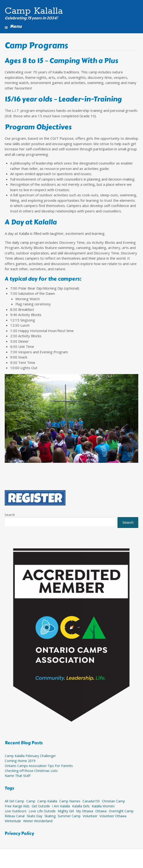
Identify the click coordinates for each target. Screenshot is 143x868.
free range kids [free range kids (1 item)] (17, 806)
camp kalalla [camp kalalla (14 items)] (47, 801)
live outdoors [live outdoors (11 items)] (16, 811)
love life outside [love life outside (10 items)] (42, 811)
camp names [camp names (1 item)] (70, 801)
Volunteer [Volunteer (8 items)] (90, 816)
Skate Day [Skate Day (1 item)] (35, 816)
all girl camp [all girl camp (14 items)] (14, 801)
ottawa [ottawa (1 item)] (101, 811)
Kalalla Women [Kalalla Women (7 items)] (103, 806)
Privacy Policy (19, 834)
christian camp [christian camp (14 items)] (113, 801)
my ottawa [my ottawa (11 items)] (85, 811)
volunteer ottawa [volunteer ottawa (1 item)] (113, 816)
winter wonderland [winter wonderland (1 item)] (38, 821)
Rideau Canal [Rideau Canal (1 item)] (15, 816)
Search (10, 515)
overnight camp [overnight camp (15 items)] (121, 811)
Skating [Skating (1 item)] (50, 816)
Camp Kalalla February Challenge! (30, 756)
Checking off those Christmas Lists (31, 771)
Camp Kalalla (34, 11)
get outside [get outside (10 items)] (41, 806)
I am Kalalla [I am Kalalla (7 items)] (61, 806)
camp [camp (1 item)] (31, 801)
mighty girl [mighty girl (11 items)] (66, 811)
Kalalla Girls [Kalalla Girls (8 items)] (81, 806)
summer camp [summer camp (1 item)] (69, 816)
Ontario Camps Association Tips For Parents (39, 766)
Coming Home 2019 (20, 761)
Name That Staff (17, 776)
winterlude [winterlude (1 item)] (13, 821)
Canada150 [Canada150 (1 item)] (91, 801)
